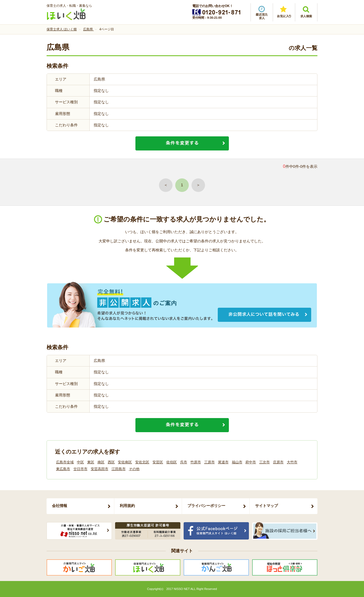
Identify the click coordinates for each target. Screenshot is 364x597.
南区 (101, 462)
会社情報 (60, 506)
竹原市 (196, 462)
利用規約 (127, 506)
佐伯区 (172, 462)
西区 (111, 462)
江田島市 (119, 469)
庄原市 (278, 462)
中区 (80, 462)
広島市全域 (65, 462)
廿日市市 (80, 469)
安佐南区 (125, 462)
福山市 (237, 462)
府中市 (251, 462)
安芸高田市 (100, 469)
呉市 (184, 462)
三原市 (209, 462)
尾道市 (223, 462)
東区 (91, 462)
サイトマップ (266, 506)
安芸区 (158, 462)
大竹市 (292, 462)
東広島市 (63, 469)
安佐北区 (142, 462)
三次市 (264, 462)
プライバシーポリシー (206, 506)
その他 (134, 469)
